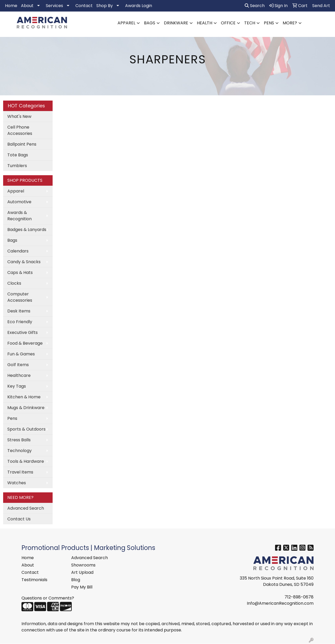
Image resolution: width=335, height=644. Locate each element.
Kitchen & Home (24, 397)
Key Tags (17, 386)
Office (228, 23)
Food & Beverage (25, 343)
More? (290, 23)
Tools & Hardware (26, 461)
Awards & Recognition (19, 216)
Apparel (126, 23)
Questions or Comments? (48, 598)
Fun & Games (21, 354)
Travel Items (20, 472)
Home (11, 6)
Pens (269, 23)
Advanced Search (26, 508)
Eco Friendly (20, 322)
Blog (76, 580)
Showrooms (83, 565)
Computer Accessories (20, 297)
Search (255, 6)
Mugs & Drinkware (26, 408)
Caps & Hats (20, 273)
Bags (150, 23)
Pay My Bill (82, 587)
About (27, 6)
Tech (250, 23)
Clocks (14, 283)
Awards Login (139, 6)
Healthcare (19, 375)
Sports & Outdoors (26, 429)
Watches (17, 483)
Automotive (19, 202)
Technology (19, 451)
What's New (19, 116)
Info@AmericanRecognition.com (280, 603)
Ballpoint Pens (22, 144)
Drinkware (176, 23)
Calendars (18, 251)
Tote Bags (18, 155)
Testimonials (34, 580)
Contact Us (19, 519)
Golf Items (18, 365)
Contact (84, 6)
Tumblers (17, 166)
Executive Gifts (23, 332)
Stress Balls (19, 440)
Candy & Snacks (24, 262)
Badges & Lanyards (27, 230)
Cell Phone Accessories (20, 130)
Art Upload (82, 572)
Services (54, 6)
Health (205, 23)
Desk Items (19, 311)
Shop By (105, 6)
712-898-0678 (299, 597)
